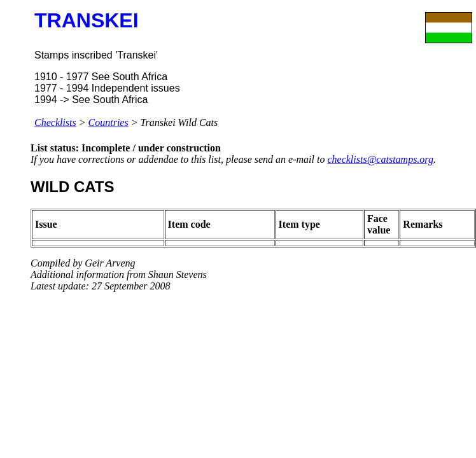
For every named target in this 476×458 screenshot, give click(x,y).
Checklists (55, 122)
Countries (108, 122)
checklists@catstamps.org (380, 159)
